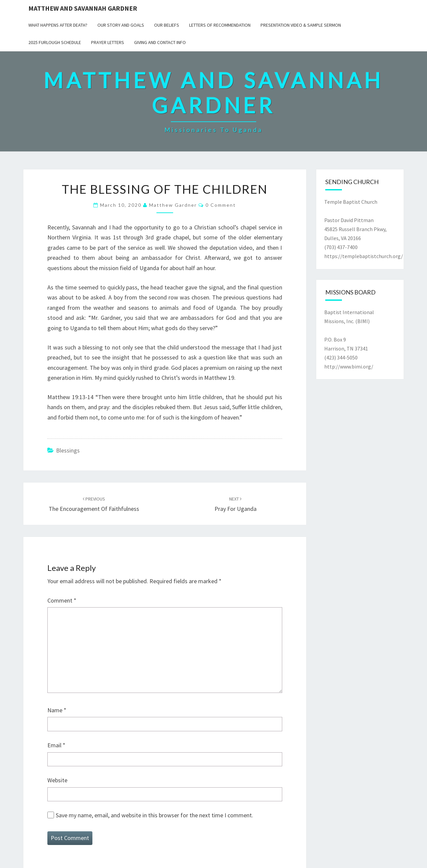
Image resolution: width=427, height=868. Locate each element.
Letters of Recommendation (220, 25)
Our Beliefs (167, 25)
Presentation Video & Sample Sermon (301, 25)
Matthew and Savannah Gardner (83, 8)
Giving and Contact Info (160, 42)
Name (57, 710)
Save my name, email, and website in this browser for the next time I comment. (154, 815)
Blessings (68, 450)
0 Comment (221, 205)
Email (56, 745)
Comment (62, 600)
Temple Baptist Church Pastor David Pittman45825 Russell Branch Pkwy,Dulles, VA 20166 (355, 220)
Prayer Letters (108, 42)
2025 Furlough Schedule (55, 42)
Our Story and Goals (121, 25)
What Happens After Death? (58, 25)
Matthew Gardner (173, 205)
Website (57, 780)
